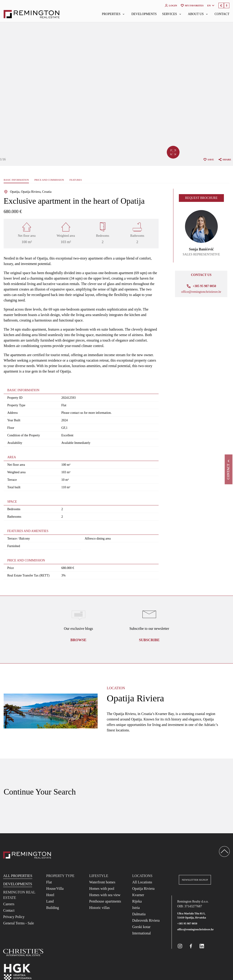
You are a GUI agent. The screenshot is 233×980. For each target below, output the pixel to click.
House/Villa (55, 889)
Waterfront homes (102, 882)
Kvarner (138, 895)
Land (50, 901)
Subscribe (149, 640)
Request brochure (201, 198)
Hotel (50, 895)
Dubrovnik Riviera (146, 920)
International (142, 933)
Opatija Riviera (143, 889)
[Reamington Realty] (27, 855)
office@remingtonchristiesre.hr (201, 292)
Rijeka (137, 901)
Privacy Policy (14, 917)
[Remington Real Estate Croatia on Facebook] (191, 946)
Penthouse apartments (105, 901)
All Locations (142, 882)
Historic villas (99, 908)
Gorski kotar (141, 927)
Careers (9, 904)
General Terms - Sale (19, 923)
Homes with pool (102, 889)
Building (53, 908)
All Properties (18, 876)
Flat (49, 882)
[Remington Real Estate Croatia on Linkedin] (202, 946)
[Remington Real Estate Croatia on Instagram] (180, 946)
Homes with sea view (105, 895)
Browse (79, 640)
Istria (136, 908)
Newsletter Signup (195, 880)
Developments (144, 14)
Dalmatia (139, 914)
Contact (222, 14)
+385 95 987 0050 (187, 923)
